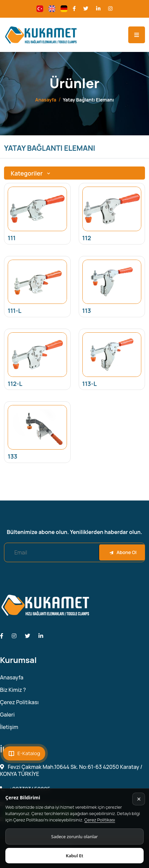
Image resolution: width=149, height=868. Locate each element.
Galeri (7, 715)
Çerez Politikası (100, 820)
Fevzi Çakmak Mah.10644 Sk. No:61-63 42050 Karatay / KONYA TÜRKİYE (71, 771)
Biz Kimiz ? (13, 690)
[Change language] (40, 9)
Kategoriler (31, 173)
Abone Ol (123, 552)
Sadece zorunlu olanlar (74, 837)
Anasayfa (46, 100)
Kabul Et (74, 856)
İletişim (9, 727)
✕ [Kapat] (139, 799)
